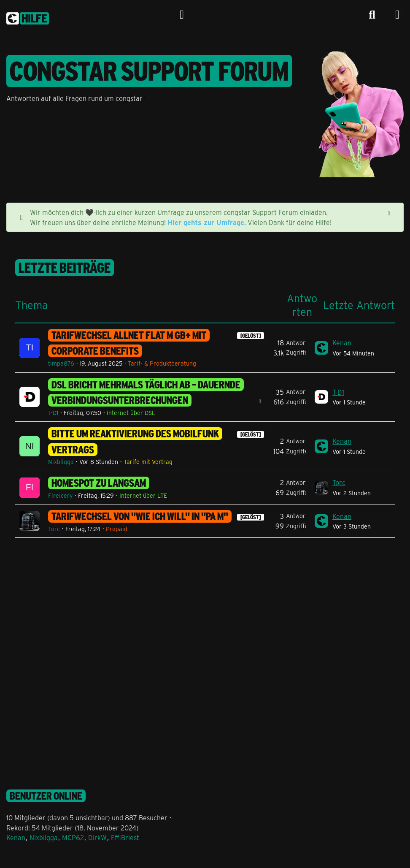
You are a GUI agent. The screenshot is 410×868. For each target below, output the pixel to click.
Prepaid (117, 529)
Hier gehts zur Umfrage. (207, 222)
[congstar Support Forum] (28, 17)
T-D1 (53, 413)
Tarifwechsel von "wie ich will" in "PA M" (140, 516)
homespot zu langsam (99, 483)
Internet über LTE (143, 495)
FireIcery (60, 495)
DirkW (97, 837)
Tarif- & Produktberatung (162, 363)
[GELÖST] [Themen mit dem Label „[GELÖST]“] (251, 336)
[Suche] (372, 15)
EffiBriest (125, 837)
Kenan (342, 343)
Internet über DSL (131, 413)
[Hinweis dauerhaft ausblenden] (390, 212)
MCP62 (73, 837)
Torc (339, 482)
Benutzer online (46, 796)
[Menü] (397, 15)
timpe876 (61, 363)
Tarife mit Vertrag (148, 462)
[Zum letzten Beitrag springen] (321, 348)
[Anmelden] (182, 15)
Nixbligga (61, 462)
